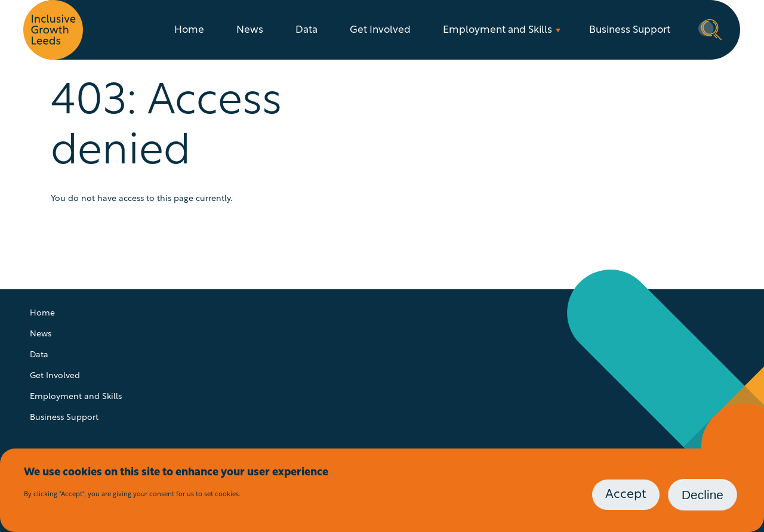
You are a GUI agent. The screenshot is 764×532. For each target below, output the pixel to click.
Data (306, 30)
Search (710, 29)
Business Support (630, 30)
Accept (626, 495)
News (250, 30)
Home (189, 30)
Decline (703, 495)
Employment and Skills (497, 30)
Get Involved (380, 30)
